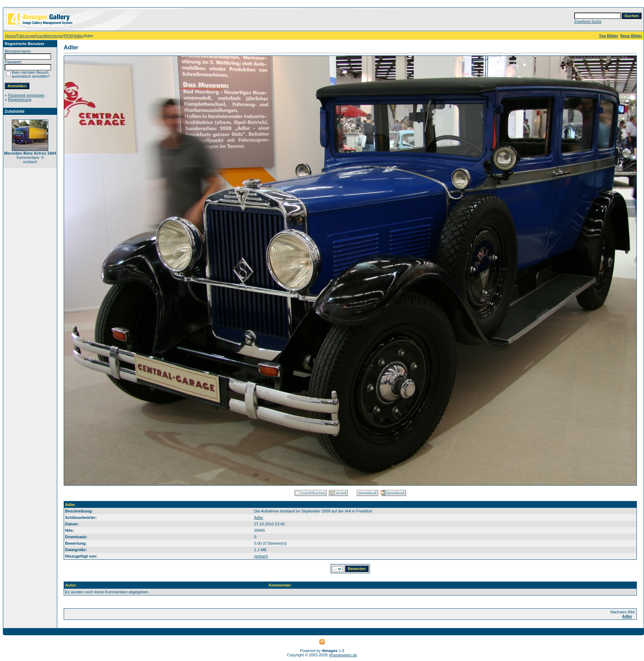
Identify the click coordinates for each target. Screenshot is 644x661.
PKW (69, 36)
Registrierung (19, 99)
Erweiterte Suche (588, 22)
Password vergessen (26, 95)
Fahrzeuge (26, 36)
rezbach (261, 556)
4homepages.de (343, 655)
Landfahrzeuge (50, 36)
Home (10, 36)
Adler (79, 36)
